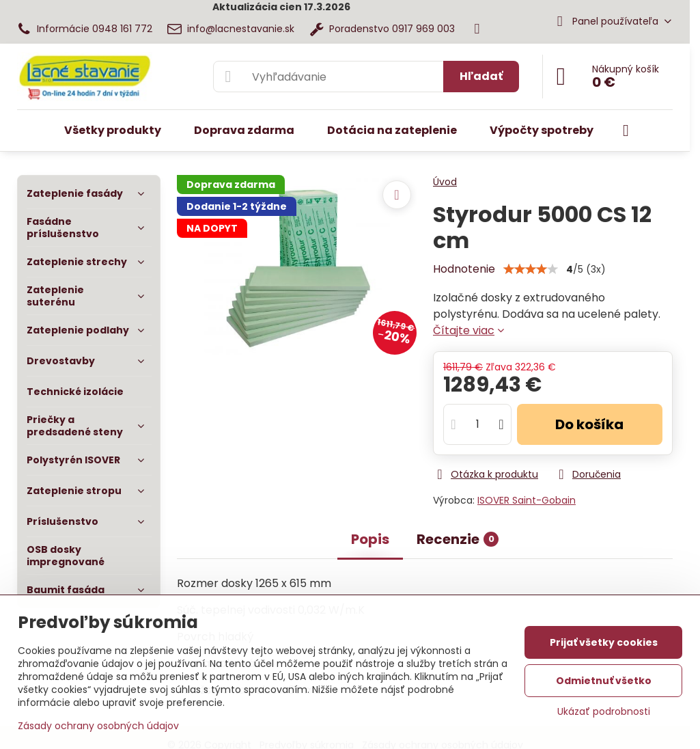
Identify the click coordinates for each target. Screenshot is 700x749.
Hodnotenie (464, 269)
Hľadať (481, 76)
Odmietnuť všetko (604, 681)
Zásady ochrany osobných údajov (98, 726)
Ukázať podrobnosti (604, 712)
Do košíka (589, 424)
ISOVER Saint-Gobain (527, 500)
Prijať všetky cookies (604, 642)
